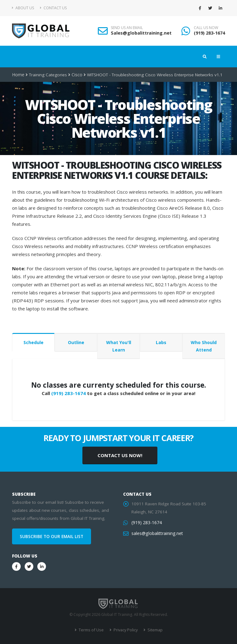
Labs (161, 342)
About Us (23, 8)
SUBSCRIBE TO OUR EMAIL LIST (52, 537)
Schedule (33, 342)
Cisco (77, 75)
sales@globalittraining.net (156, 533)
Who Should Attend (204, 346)
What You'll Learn (119, 346)
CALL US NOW (206, 28)
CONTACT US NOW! (120, 455)
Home (18, 75)
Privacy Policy (125, 630)
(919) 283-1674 (209, 33)
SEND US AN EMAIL (127, 28)
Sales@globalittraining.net (141, 33)
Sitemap (154, 630)
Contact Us (53, 8)
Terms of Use (91, 630)
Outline (76, 342)
